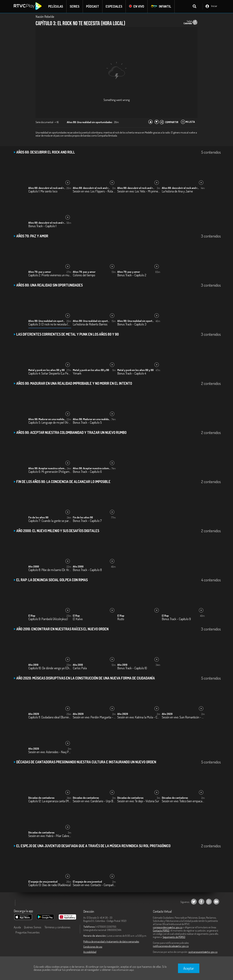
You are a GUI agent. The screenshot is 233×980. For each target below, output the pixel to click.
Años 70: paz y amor (40, 272)
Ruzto (121, 619)
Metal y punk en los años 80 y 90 (46, 370)
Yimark (77, 373)
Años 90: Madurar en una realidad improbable (47, 419)
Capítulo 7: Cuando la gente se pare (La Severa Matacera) (50, 521)
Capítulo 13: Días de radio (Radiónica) (50, 885)
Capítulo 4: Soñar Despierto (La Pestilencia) (50, 373)
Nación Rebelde (45, 16)
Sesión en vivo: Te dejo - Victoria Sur (138, 801)
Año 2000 (34, 567)
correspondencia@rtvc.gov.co (168, 927)
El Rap (32, 616)
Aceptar (189, 968)
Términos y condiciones (57, 927)
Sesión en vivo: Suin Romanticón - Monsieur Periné (183, 717)
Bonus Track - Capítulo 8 (87, 570)
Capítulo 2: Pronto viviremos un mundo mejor (50, 275)
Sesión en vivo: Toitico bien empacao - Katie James (183, 801)
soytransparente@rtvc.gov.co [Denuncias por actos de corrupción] (203, 952)
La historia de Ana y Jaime (177, 191)
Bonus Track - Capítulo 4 (132, 373)
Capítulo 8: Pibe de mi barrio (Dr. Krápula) (50, 570)
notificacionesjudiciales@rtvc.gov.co (171, 946)
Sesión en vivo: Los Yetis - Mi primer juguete (139, 191)
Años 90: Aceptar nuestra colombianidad (47, 468)
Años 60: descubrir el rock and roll (47, 188)
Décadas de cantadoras (41, 798)
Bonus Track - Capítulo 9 (176, 619)
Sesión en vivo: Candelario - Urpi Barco (94, 801)
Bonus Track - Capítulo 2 (132, 275)
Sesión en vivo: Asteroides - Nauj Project (50, 752)
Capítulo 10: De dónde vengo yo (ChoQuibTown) (50, 668)
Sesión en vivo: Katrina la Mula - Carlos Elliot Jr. (139, 717)
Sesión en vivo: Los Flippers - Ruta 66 (94, 191)
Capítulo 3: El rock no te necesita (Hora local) (50, 324)
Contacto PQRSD (161, 931)
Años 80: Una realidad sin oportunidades (47, 321)
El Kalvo (78, 619)
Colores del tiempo (84, 275)
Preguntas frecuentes (28, 932)
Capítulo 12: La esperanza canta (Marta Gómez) (50, 801)
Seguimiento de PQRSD (174, 937)
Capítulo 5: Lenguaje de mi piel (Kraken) (50, 423)
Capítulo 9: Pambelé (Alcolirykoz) (48, 619)
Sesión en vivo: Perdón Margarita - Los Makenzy (94, 717)
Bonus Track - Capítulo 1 (42, 226)
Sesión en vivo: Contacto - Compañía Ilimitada (94, 885)
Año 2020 (34, 714)
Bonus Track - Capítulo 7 (87, 521)
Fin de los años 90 (38, 517)
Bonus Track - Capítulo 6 (87, 472)
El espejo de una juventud (43, 882)
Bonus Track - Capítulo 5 (87, 423)
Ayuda (17, 927)
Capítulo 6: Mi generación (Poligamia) (50, 472)
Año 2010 (33, 665)
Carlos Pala (80, 668)
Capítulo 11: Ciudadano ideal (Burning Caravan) (50, 717)
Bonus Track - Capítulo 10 (132, 668)
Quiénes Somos (33, 927)
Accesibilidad (90, 952)
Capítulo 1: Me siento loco (43, 191)
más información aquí (123, 970)
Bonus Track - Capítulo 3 (132, 324)
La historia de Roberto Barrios (90, 324)
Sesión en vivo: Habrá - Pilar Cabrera (50, 836)
